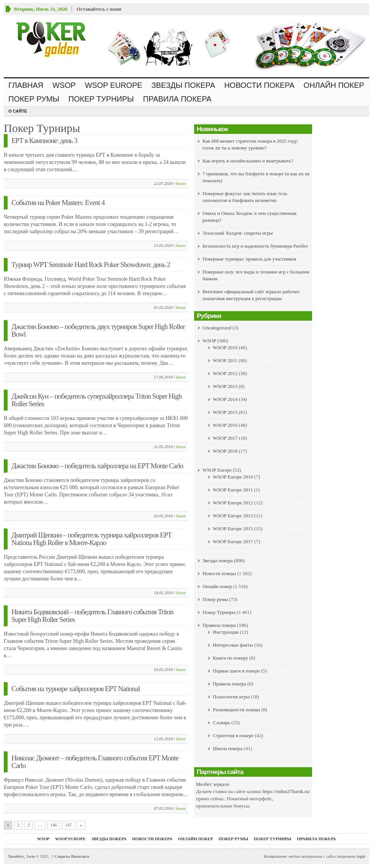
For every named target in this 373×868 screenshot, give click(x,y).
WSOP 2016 (225, 425)
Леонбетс (16, 856)
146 (54, 825)
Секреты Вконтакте (70, 856)
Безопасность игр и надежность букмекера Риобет (255, 246)
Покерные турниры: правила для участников (249, 259)
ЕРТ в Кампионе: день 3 (44, 141)
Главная (26, 85)
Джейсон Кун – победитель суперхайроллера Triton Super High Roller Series (96, 400)
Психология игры (231, 697)
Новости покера (259, 85)
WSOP (64, 85)
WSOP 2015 (225, 412)
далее (181, 183)
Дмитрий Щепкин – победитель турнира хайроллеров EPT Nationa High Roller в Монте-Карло (92, 539)
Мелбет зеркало (213, 784)
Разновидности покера (236, 710)
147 (69, 825)
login (361, 856)
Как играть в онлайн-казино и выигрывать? (248, 161)
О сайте (18, 111)
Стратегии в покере (233, 735)
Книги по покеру (230, 658)
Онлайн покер (334, 85)
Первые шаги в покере (236, 671)
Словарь (222, 723)
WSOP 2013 (225, 386)
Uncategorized (217, 328)
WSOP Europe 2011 (233, 490)
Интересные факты (233, 645)
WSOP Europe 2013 (233, 516)
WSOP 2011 (225, 360)
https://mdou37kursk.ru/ (286, 791)
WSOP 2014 (225, 399)
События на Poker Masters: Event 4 (58, 203)
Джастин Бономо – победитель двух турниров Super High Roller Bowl (98, 330)
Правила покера (177, 99)
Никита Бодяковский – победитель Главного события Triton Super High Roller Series (92, 616)
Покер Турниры (101, 99)
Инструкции (226, 632)
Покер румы (34, 99)
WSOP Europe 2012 (233, 503)
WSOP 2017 (225, 438)
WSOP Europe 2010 (233, 477)
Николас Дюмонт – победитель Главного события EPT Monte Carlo (95, 762)
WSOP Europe (114, 85)
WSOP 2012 (225, 373)
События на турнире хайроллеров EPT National (76, 689)
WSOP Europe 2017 (233, 541)
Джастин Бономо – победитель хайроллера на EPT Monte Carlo (97, 466)
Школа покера (228, 748)
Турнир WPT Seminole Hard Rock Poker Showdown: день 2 (91, 265)
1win (30, 856)
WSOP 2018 (225, 451)
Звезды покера (183, 85)
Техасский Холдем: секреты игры (238, 233)
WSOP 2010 (225, 347)
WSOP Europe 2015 (233, 529)
